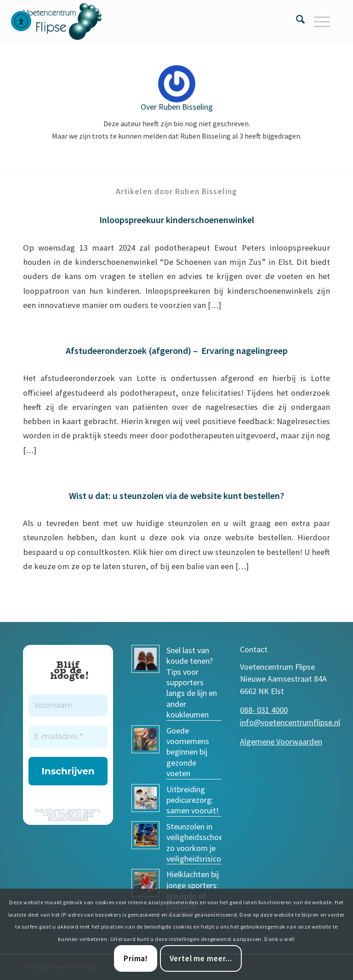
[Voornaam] (68, 706)
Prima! (136, 958)
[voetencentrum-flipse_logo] (68, 21)
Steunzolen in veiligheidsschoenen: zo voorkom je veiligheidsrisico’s (202, 843)
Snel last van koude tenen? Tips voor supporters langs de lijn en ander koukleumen (192, 682)
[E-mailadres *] (68, 737)
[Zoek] (296, 21)
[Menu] (317, 21)
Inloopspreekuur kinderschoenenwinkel (177, 220)
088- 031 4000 (264, 710)
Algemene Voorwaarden (281, 742)
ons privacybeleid (71, 816)
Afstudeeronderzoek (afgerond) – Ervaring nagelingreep (177, 350)
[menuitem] (296, 21)
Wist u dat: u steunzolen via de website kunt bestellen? (176, 496)
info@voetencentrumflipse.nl (290, 722)
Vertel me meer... (201, 958)
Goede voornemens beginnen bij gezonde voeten (188, 752)
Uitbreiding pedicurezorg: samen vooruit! (193, 800)
